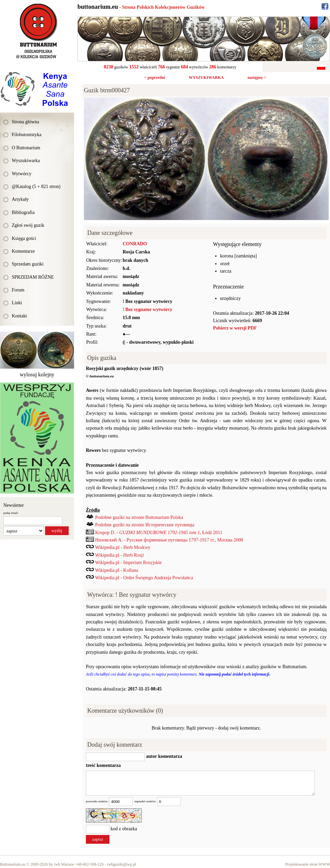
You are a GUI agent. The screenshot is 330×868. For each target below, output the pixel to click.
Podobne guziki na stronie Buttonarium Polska (139, 517)
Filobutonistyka (27, 135)
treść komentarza (103, 765)
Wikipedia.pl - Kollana (117, 570)
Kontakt (19, 316)
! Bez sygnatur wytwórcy (147, 309)
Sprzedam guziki (28, 264)
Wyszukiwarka (26, 161)
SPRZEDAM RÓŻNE (33, 277)
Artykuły (20, 199)
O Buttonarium (26, 148)
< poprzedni (155, 77)
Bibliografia (23, 212)
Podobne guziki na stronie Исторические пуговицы (145, 525)
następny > (257, 77)
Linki (17, 303)
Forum (18, 290)
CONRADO (135, 244)
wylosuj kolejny (37, 375)
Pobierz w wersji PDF (235, 328)
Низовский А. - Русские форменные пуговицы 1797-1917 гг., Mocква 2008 (169, 540)
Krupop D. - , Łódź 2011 (159, 533)
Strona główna (25, 122)
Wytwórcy (22, 174)
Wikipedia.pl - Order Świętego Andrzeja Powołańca (144, 578)
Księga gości (24, 238)
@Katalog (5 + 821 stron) (36, 187)
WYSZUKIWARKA (206, 77)
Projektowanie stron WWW (308, 864)
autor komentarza (163, 756)
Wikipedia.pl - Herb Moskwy (123, 547)
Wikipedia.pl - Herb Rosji (119, 555)
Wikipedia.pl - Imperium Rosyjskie (128, 563)
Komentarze (23, 251)
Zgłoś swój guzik (28, 225)
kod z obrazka (124, 829)
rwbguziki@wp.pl (122, 864)
